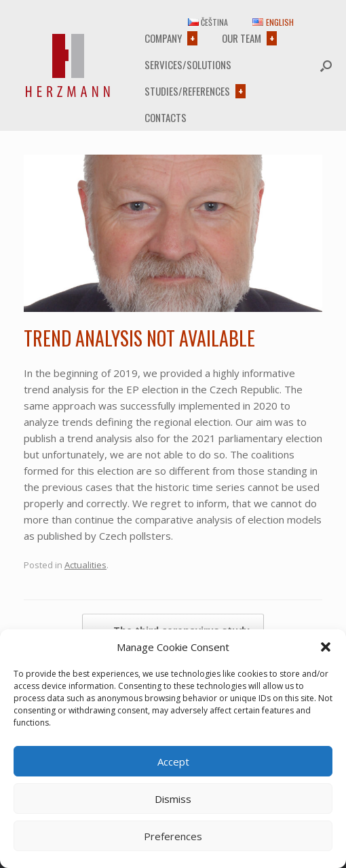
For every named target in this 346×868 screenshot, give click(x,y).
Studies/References (187, 91)
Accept (173, 762)
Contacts (166, 117)
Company (163, 38)
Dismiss (173, 799)
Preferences (173, 836)
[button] (326, 647)
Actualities (85, 565)
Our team (242, 38)
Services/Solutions (188, 64)
